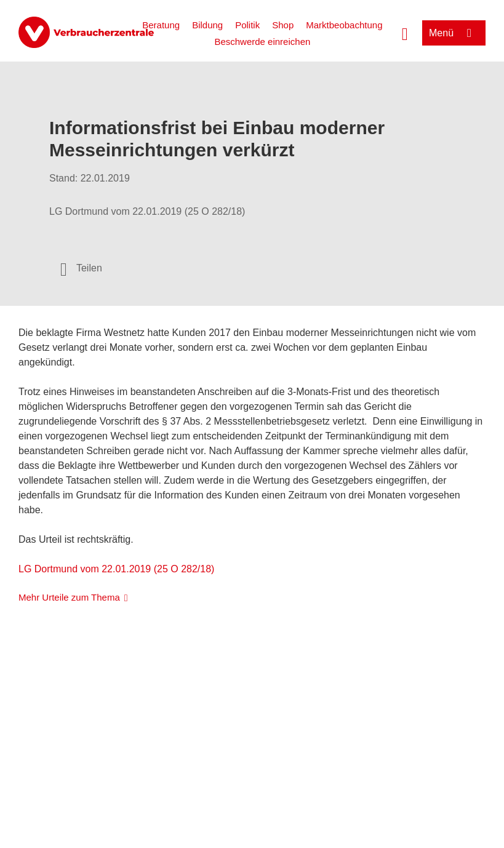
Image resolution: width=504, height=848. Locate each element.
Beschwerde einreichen (262, 42)
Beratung (161, 25)
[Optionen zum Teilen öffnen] (81, 268)
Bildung (207, 25)
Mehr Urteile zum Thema (69, 597)
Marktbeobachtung (344, 25)
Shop (283, 25)
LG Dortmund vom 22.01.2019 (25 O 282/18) (116, 569)
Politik (247, 25)
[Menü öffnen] (454, 33)
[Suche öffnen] (405, 33)
